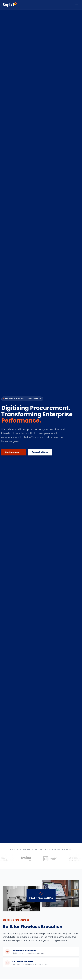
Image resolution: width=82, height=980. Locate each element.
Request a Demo (36, 452)
